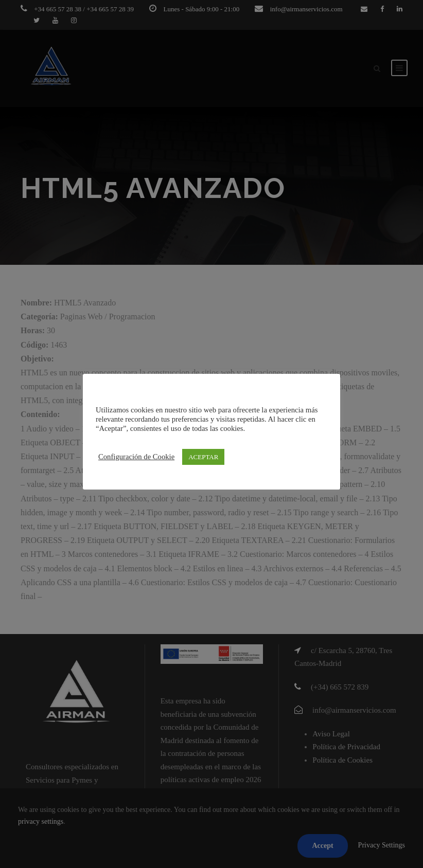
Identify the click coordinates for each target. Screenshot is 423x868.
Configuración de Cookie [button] (136, 457)
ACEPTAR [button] (203, 457)
